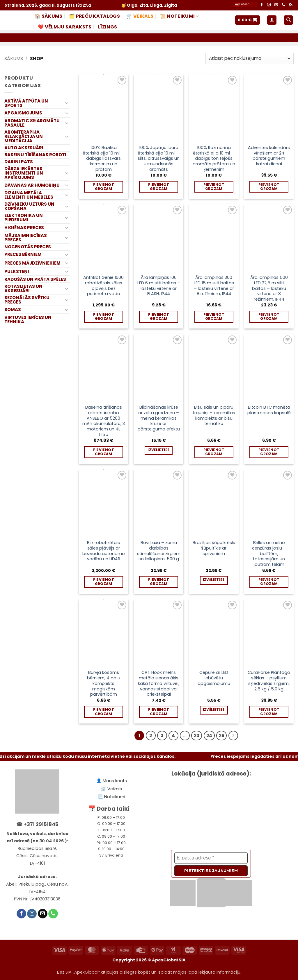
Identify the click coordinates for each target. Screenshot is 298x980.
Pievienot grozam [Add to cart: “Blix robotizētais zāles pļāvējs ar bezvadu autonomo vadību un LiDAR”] (104, 582)
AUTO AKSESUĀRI (24, 148)
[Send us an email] (276, 5)
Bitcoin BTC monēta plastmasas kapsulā (269, 410)
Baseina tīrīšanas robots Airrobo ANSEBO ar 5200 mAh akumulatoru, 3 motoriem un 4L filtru (104, 421)
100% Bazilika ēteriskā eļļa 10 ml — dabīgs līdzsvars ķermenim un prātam (104, 159)
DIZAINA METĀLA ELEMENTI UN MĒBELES (29, 195)
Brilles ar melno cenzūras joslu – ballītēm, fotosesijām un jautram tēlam (269, 554)
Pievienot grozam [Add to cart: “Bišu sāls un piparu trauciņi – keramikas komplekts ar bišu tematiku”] (214, 452)
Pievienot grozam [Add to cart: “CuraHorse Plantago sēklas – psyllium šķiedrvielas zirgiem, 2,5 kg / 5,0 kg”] (269, 711)
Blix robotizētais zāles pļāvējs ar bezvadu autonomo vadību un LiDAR (104, 551)
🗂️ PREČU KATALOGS (94, 16)
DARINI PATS (19, 162)
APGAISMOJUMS (23, 113)
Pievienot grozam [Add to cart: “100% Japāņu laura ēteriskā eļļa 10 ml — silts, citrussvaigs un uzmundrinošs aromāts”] (159, 187)
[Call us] (283, 5)
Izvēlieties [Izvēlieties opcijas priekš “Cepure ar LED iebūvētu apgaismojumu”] (214, 709)
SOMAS (13, 309)
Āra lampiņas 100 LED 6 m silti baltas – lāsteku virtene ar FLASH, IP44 (159, 286)
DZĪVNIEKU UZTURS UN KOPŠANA (29, 206)
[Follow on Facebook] (262, 5)
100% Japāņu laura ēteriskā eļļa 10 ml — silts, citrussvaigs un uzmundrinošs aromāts (159, 159)
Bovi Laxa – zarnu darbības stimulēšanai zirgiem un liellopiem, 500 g (159, 551)
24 (209, 736)
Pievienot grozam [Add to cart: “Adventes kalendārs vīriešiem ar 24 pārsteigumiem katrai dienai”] (269, 187)
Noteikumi (115, 797)
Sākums (14, 59)
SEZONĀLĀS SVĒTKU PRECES (27, 300)
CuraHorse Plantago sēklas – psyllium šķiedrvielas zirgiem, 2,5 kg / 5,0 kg (269, 681)
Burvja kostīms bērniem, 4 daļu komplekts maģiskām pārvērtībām (104, 683)
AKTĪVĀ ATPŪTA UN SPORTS (26, 103)
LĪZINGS (108, 27)
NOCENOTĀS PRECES (28, 247)
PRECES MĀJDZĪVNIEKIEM (32, 263)
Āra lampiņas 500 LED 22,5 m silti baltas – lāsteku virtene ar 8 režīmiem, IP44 (269, 288)
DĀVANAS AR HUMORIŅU (32, 185)
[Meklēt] (288, 20)
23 (197, 736)
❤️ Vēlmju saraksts (65, 27)
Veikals (115, 789)
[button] (248, 20)
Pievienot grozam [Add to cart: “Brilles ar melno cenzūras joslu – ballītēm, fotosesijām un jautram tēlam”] (269, 582)
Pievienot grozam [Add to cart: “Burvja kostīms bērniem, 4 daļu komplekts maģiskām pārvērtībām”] (104, 711)
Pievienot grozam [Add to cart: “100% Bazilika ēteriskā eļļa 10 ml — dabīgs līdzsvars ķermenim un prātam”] (104, 187)
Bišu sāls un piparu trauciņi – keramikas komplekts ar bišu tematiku (214, 415)
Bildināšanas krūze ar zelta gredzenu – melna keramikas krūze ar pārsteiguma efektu (159, 418)
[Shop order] (250, 59)
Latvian (242, 5)
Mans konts (115, 781)
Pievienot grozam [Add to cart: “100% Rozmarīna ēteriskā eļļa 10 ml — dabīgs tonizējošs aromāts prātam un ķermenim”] (214, 187)
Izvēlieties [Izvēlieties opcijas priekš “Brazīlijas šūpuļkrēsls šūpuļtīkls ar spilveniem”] (214, 580)
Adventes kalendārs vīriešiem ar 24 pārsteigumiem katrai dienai (269, 156)
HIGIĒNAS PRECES (24, 228)
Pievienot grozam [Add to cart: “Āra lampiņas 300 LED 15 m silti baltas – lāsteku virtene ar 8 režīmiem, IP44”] (214, 316)
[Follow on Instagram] (269, 5)
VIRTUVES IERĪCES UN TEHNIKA (28, 320)
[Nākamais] (233, 736)
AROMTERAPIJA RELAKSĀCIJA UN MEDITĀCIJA (24, 136)
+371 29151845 (41, 824)
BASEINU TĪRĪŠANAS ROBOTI (35, 155)
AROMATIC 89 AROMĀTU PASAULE (32, 123)
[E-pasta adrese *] (211, 858)
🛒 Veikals (140, 16)
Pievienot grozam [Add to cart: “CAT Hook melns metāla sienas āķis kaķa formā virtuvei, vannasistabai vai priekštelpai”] (159, 711)
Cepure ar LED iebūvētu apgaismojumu (214, 678)
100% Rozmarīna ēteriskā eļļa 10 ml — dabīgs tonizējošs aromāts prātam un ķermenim (214, 159)
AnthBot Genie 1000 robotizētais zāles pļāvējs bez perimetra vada (103, 286)
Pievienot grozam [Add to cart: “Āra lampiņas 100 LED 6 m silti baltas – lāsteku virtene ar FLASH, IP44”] (159, 316)
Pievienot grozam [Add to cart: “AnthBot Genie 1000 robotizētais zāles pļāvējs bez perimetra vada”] (104, 316)
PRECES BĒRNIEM (23, 254)
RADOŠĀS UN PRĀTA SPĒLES (35, 279)
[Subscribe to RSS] (291, 5)
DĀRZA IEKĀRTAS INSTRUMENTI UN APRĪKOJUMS (24, 173)
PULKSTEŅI (17, 271)
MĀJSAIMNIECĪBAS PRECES (26, 238)
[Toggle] (67, 103)
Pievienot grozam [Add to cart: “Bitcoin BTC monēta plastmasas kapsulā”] (269, 452)
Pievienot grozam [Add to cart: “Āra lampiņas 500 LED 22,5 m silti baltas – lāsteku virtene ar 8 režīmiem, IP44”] (269, 316)
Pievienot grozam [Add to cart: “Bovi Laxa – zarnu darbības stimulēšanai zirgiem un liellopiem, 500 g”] (159, 582)
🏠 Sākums (49, 16)
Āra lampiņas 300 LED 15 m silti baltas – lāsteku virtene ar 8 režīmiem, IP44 (214, 286)
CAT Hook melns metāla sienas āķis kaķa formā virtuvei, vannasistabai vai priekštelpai (159, 683)
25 (221, 736)
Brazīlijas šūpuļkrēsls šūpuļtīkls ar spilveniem (214, 548)
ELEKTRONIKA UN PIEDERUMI (24, 218)
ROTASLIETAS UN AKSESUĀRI (23, 288)
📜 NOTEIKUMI (179, 16)
